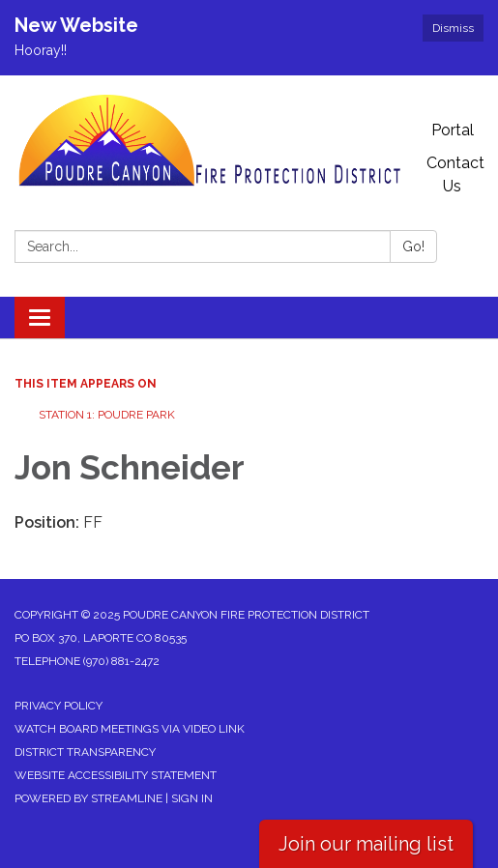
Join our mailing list (366, 844)
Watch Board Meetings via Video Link (130, 729)
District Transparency (85, 752)
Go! (413, 246)
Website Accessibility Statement (116, 775)
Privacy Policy (59, 706)
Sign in (192, 798)
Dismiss (453, 28)
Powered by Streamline (88, 798)
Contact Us (455, 174)
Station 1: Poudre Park (107, 415)
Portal (453, 130)
